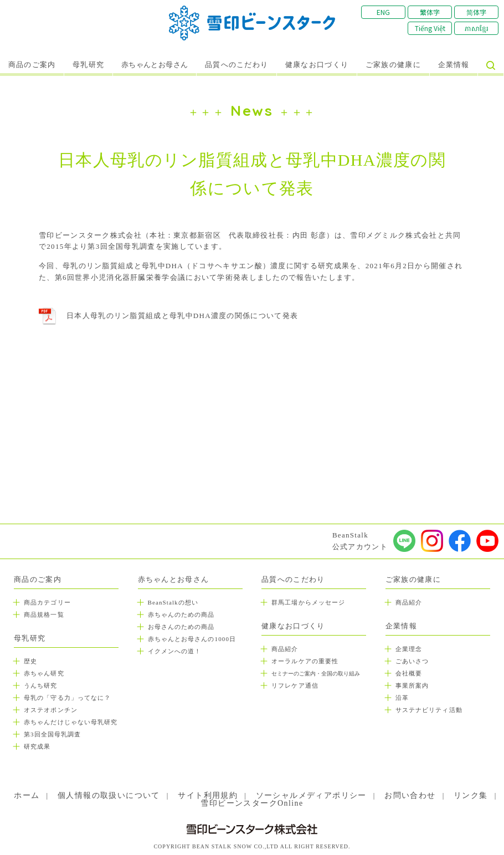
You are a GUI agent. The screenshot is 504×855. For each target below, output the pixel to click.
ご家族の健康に (393, 65)
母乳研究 (88, 65)
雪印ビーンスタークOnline (252, 803)
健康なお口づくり (317, 65)
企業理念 (409, 649)
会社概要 (409, 673)
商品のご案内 (32, 65)
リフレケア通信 (295, 685)
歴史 (30, 661)
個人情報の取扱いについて (109, 795)
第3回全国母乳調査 (52, 734)
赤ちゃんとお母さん (155, 65)
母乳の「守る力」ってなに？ (67, 698)
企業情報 (454, 65)
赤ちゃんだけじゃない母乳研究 (71, 722)
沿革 (402, 698)
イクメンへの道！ (175, 651)
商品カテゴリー (47, 602)
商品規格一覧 (44, 615)
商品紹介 (285, 649)
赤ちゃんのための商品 (181, 615)
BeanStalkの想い (173, 602)
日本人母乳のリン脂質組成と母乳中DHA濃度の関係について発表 (182, 316)
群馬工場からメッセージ (308, 602)
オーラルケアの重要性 (305, 661)
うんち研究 (41, 685)
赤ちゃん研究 (44, 673)
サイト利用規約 (208, 795)
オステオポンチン (51, 710)
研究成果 (37, 746)
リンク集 (471, 795)
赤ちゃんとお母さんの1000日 (192, 639)
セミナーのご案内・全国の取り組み (316, 674)
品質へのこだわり (236, 65)
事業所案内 (412, 685)
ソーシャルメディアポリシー (311, 795)
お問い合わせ (410, 795)
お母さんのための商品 (181, 627)
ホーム (27, 795)
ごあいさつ (412, 661)
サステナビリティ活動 (429, 710)
